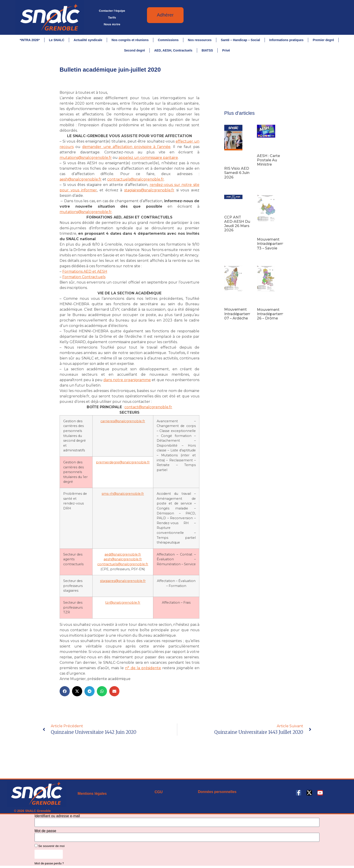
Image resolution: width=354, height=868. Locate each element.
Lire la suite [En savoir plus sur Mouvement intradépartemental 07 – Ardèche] (232, 325)
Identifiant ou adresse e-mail (57, 816)
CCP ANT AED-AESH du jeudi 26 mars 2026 (237, 224)
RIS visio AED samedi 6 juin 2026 (237, 173)
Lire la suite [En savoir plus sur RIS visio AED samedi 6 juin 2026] (232, 184)
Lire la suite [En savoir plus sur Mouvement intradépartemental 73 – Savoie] (264, 255)
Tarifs (112, 18)
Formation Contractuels (84, 277)
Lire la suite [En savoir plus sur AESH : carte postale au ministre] (264, 172)
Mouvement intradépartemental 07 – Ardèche (242, 314)
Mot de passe (45, 831)
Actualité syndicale (88, 40)
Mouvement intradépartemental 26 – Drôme (275, 314)
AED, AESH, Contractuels (173, 50)
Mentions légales (92, 794)
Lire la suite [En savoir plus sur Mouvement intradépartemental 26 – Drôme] (264, 325)
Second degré (134, 50)
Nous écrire (112, 24)
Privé (226, 50)
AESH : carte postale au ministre (268, 160)
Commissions (168, 40)
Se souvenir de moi (50, 846)
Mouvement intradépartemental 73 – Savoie (275, 244)
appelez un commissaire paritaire (148, 158)
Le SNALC (57, 40)
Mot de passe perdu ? (49, 863)
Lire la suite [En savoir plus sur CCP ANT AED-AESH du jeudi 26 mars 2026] (232, 237)
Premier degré (323, 40)
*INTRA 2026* (30, 40)
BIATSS (207, 50)
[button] (65, 691)
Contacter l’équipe (112, 11)
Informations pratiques (286, 40)
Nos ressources (200, 40)
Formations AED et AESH (85, 271)
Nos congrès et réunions (130, 40)
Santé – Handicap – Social (240, 40)
